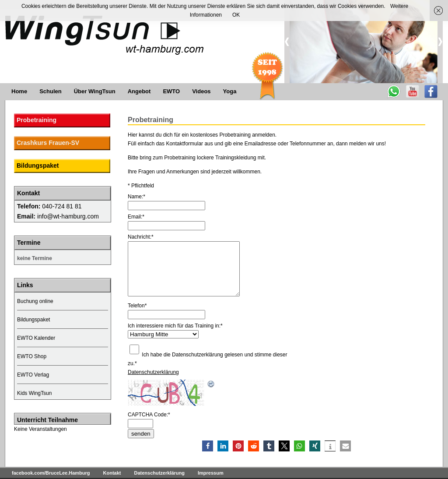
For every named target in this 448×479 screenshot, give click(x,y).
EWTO (171, 91)
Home (19, 91)
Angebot (139, 91)
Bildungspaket (38, 166)
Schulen (51, 91)
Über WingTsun (95, 91)
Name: (136, 197)
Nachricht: (141, 237)
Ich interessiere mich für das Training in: (175, 326)
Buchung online (35, 301)
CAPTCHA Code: (149, 415)
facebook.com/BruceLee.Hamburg (51, 473)
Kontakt (112, 473)
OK (236, 15)
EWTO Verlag (33, 375)
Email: (136, 217)
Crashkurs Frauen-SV (48, 143)
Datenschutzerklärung (153, 372)
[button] (208, 446)
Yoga (230, 91)
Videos (201, 91)
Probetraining (37, 120)
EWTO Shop (32, 356)
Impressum (211, 473)
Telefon (137, 306)
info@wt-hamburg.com (68, 216)
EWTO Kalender (36, 338)
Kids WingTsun (34, 393)
